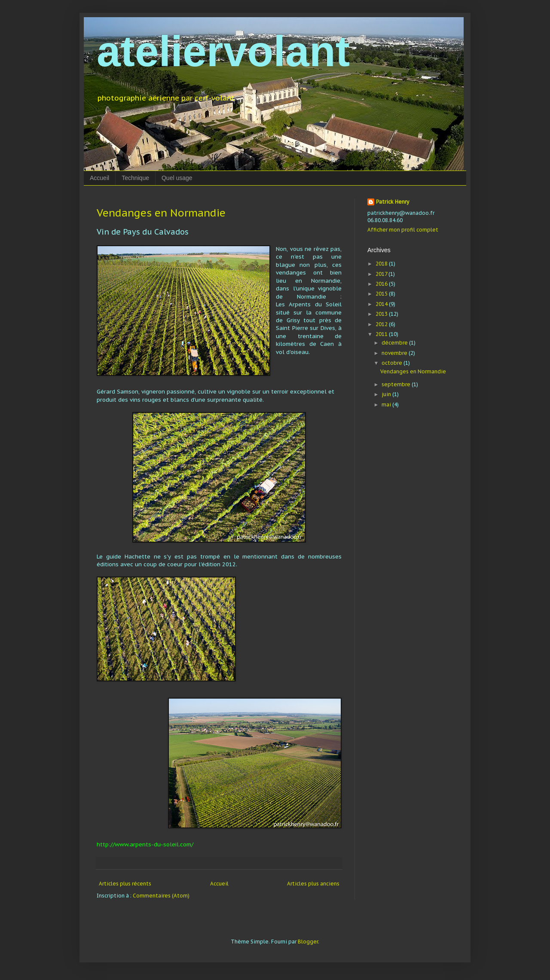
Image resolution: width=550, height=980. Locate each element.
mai (387, 405)
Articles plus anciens (313, 884)
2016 (382, 284)
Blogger (308, 942)
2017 (382, 274)
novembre (395, 353)
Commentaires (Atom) (161, 896)
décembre (395, 343)
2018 (382, 264)
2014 (382, 304)
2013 (382, 314)
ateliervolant (223, 51)
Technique (135, 178)
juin (387, 394)
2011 (382, 334)
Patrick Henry (393, 202)
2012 (382, 324)
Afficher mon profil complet (403, 230)
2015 (382, 294)
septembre (397, 384)
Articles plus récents (125, 884)
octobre (393, 363)
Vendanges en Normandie (161, 213)
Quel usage (177, 178)
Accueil (99, 178)
